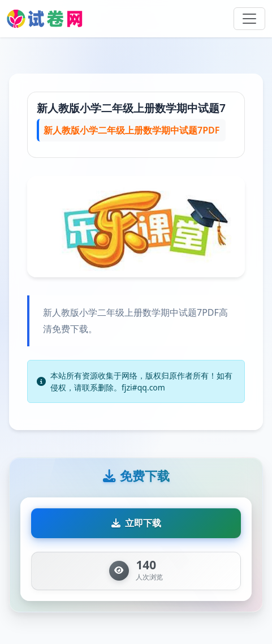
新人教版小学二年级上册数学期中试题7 (131, 108)
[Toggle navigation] (249, 19)
